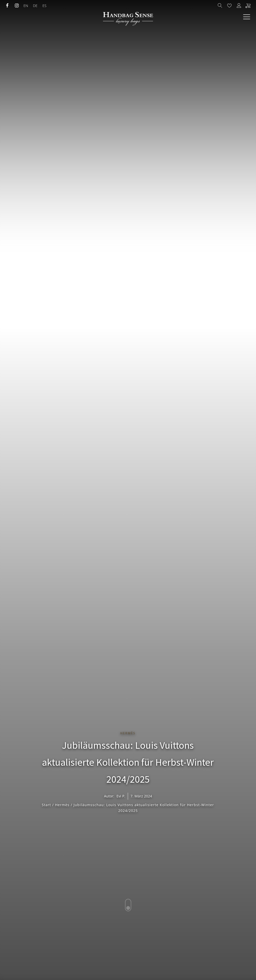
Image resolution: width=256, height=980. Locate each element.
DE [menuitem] (35, 6)
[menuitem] (26, 6)
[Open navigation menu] (247, 17)
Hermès (128, 733)
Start (46, 805)
